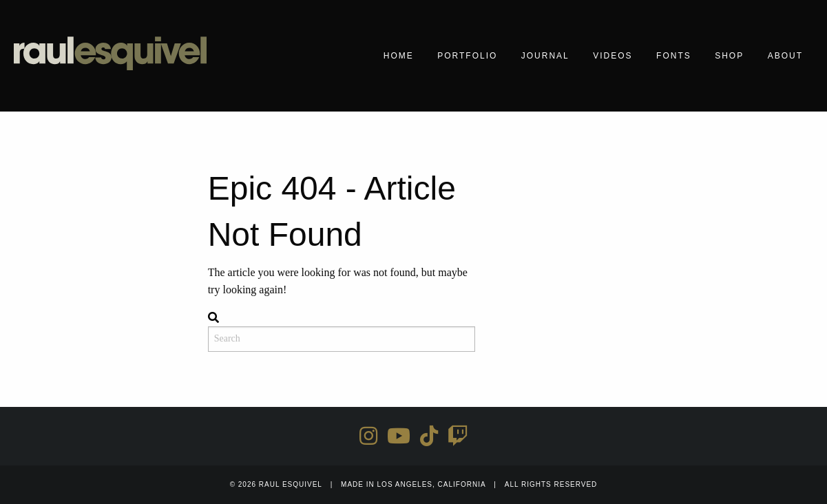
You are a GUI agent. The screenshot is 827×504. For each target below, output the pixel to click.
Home (399, 56)
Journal (545, 56)
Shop (729, 56)
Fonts (674, 56)
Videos (613, 56)
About (785, 56)
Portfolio (467, 56)
